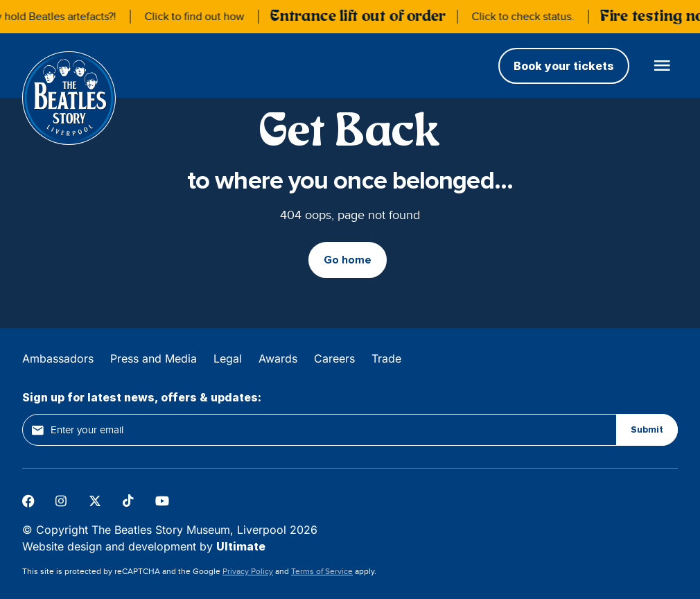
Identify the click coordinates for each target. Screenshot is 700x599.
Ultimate (241, 546)
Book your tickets (564, 66)
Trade (386, 358)
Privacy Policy (248, 571)
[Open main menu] (662, 66)
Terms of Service (322, 571)
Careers (334, 358)
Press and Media (154, 358)
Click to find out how (197, 17)
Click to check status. (525, 17)
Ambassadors (58, 358)
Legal (228, 358)
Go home (348, 260)
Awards (278, 358)
